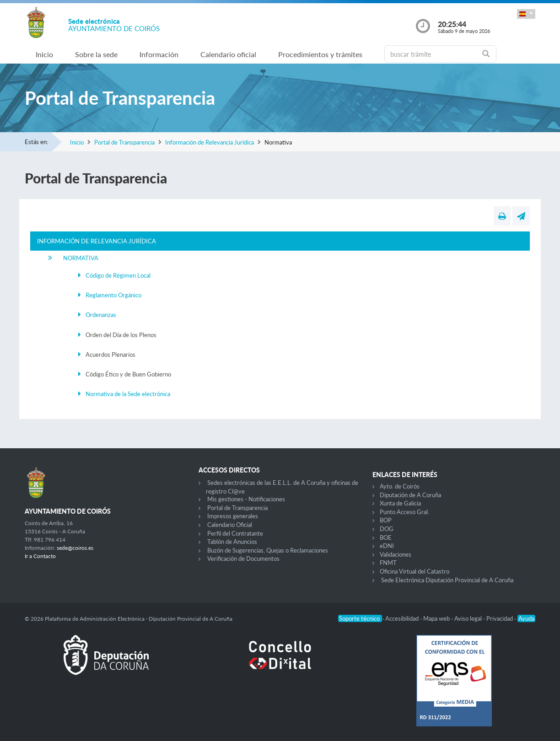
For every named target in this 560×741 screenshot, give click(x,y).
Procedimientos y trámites (320, 54)
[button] (526, 14)
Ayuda (526, 618)
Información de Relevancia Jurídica (210, 142)
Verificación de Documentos (243, 558)
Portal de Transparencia (124, 142)
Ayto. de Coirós (400, 486)
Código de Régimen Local (118, 275)
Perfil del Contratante (235, 533)
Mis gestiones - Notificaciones (246, 499)
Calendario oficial (228, 54)
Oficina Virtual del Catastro (415, 571)
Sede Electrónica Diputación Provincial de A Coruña (447, 580)
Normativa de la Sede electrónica (128, 394)
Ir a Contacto (40, 556)
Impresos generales (233, 516)
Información (159, 54)
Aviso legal (469, 618)
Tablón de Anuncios (232, 542)
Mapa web (437, 618)
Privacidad (500, 618)
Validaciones (396, 554)
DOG (387, 529)
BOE (386, 537)
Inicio (44, 54)
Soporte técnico (360, 618)
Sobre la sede (96, 54)
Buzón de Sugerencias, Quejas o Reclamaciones (268, 550)
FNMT (388, 563)
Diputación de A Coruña (410, 495)
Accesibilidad (403, 618)
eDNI (387, 546)
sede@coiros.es (75, 548)
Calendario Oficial (230, 525)
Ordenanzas (101, 315)
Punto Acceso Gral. (404, 512)
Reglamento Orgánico (113, 295)
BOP (386, 520)
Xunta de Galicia (400, 503)
